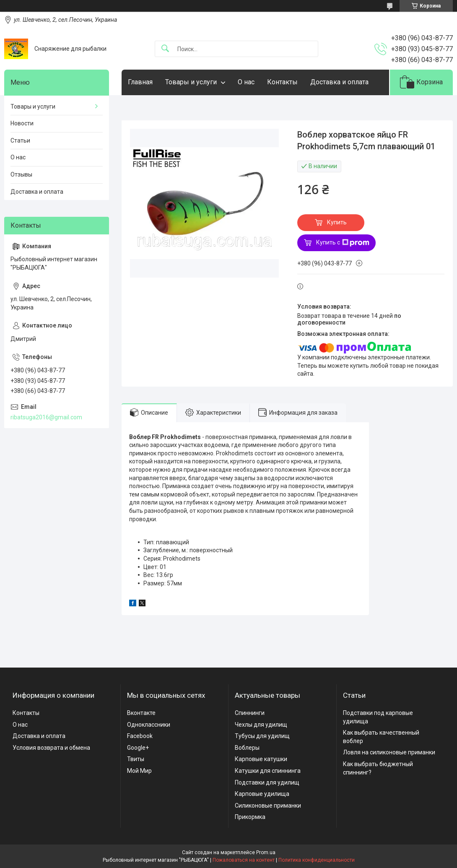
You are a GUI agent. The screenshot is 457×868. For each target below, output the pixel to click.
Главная (140, 82)
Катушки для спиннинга (268, 771)
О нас (246, 82)
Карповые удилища (262, 794)
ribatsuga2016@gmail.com (46, 417)
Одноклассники (149, 725)
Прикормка (250, 817)
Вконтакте (141, 713)
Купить (337, 222)
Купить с (343, 243)
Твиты (136, 759)
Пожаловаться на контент (244, 860)
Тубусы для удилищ (262, 736)
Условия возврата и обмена (51, 748)
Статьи (20, 140)
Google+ (138, 748)
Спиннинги (250, 713)
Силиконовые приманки (268, 806)
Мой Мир (139, 771)
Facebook (140, 736)
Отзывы (21, 174)
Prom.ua (266, 852)
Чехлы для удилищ (261, 725)
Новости (22, 123)
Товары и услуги (191, 82)
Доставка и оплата (339, 82)
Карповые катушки (261, 759)
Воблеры (247, 748)
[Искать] (165, 49)
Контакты (282, 82)
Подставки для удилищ (267, 782)
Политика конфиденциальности (317, 860)
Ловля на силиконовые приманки (389, 752)
